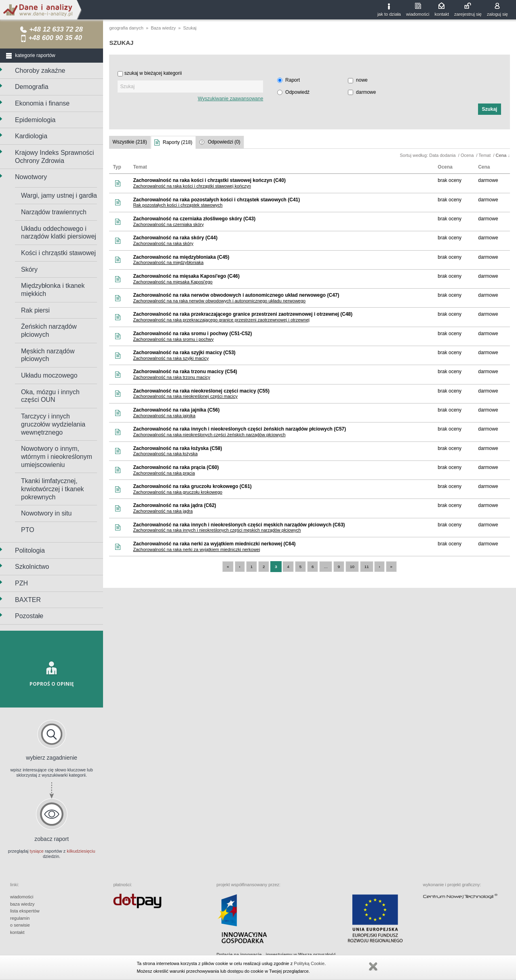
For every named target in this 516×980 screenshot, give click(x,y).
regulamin (20, 918)
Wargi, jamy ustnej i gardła (59, 195)
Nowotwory (31, 177)
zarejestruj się (468, 14)
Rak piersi (35, 310)
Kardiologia (31, 136)
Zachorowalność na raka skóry (163, 243)
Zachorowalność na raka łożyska (165, 454)
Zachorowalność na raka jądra (163, 511)
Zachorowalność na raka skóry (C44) (175, 238)
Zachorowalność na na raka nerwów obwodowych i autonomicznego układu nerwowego (219, 301)
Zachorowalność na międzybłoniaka (168, 262)
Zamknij (373, 967)
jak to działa (389, 14)
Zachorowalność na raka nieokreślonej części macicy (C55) (201, 391)
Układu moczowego (49, 375)
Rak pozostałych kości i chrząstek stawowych (178, 205)
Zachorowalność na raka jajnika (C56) (176, 410)
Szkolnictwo (32, 567)
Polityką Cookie (309, 963)
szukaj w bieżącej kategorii (153, 73)
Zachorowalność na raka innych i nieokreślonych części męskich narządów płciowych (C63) (239, 525)
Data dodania (443, 155)
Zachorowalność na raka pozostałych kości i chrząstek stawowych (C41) (216, 200)
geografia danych (126, 28)
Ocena (468, 155)
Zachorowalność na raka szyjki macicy (171, 358)
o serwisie (20, 925)
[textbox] (190, 87)
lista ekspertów (25, 911)
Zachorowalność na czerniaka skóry (168, 224)
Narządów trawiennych (54, 212)
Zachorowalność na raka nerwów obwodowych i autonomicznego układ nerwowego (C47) (236, 295)
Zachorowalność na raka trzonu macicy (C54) (185, 372)
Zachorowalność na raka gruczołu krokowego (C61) (192, 486)
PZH (21, 583)
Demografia (32, 87)
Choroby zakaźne (40, 71)
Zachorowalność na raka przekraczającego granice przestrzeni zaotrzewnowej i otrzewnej (221, 320)
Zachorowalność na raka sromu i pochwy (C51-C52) (192, 334)
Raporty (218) (178, 142)
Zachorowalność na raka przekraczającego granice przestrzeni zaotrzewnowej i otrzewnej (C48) (243, 314)
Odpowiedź (297, 92)
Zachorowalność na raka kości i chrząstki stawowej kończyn (192, 186)
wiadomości (418, 14)
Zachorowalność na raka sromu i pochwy (173, 339)
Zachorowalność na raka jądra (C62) (174, 505)
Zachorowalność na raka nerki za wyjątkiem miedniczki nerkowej (196, 549)
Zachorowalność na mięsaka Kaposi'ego (173, 282)
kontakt (442, 14)
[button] (490, 109)
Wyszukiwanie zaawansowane (230, 99)
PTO (28, 530)
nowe (362, 80)
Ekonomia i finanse (42, 103)
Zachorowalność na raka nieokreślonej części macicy (185, 396)
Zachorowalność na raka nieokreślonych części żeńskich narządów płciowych (209, 435)
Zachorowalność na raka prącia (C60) (176, 467)
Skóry (29, 269)
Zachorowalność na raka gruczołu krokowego (178, 492)
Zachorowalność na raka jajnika (164, 416)
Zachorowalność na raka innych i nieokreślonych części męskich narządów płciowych (217, 530)
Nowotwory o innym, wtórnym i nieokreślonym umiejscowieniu (57, 456)
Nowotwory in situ (46, 513)
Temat (485, 155)
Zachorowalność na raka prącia (164, 473)
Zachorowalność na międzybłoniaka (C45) (181, 257)
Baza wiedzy (163, 28)
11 (367, 567)
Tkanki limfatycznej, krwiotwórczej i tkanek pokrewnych (53, 489)
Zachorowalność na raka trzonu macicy (172, 377)
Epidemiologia (35, 120)
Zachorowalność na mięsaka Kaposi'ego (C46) (186, 276)
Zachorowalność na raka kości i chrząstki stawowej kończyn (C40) (209, 180)
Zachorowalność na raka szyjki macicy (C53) (184, 353)
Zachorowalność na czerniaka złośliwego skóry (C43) (194, 219)
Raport (293, 80)
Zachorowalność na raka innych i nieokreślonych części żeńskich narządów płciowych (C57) (239, 429)
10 (352, 567)
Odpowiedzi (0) (224, 142)
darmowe (366, 92)
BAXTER (28, 600)
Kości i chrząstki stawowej (58, 253)
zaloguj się (497, 14)
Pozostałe (29, 616)
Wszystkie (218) (130, 142)
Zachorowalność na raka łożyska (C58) (177, 448)
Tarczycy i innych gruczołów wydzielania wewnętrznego (53, 424)
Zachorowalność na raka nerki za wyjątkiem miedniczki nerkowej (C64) (214, 544)
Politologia (30, 550)
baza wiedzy (22, 904)
